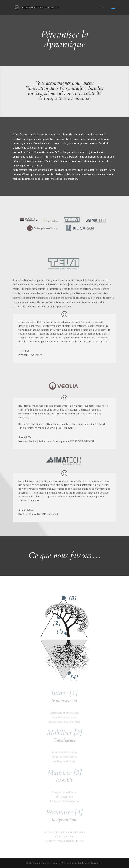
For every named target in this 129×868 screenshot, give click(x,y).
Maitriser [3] (64, 773)
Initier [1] (64, 693)
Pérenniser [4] (64, 812)
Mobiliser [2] (64, 733)
